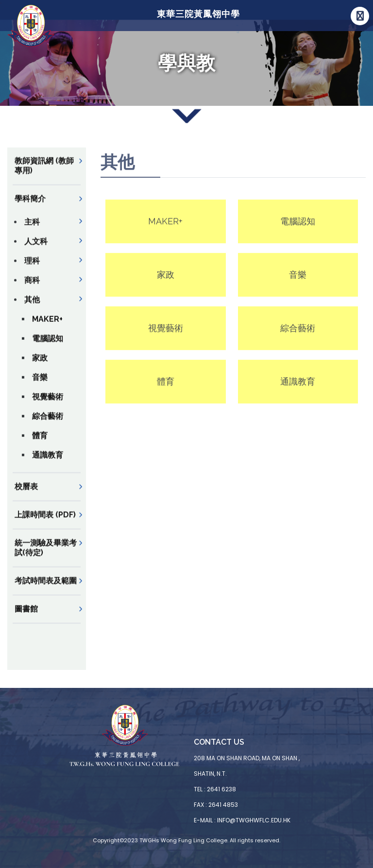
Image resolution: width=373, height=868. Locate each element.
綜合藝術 (48, 423)
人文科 (36, 248)
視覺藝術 (48, 404)
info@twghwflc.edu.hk (254, 820)
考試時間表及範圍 (46, 588)
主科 (32, 229)
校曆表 (26, 493)
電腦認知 (48, 345)
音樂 (40, 384)
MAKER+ (47, 326)
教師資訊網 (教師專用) (44, 173)
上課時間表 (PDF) (45, 522)
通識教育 (48, 462)
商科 (32, 287)
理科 (32, 268)
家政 (40, 365)
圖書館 (26, 616)
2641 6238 (221, 789)
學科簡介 (30, 206)
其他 (32, 307)
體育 (40, 442)
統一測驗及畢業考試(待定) (46, 555)
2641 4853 (223, 805)
